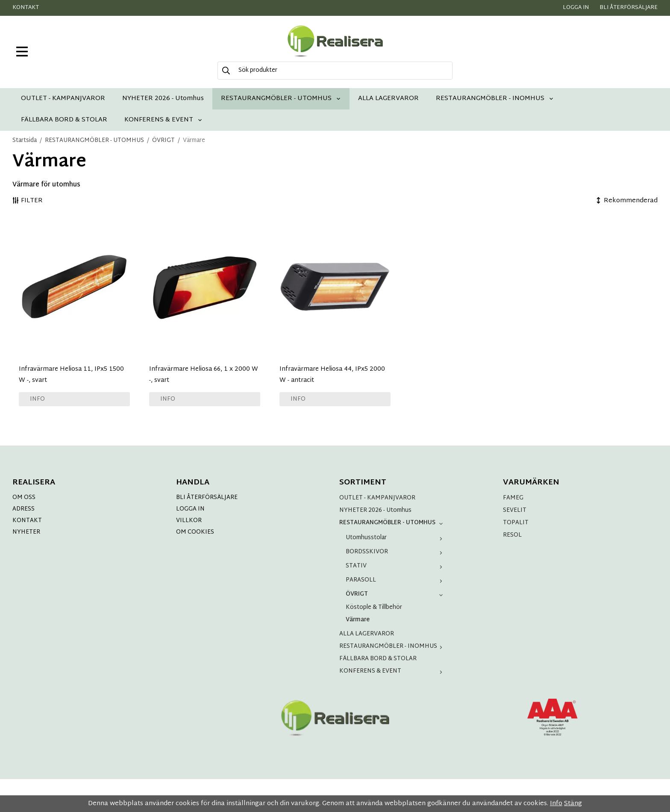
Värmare (358, 620)
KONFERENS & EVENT (163, 120)
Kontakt (26, 8)
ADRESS (24, 509)
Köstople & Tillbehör (374, 607)
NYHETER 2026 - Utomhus (163, 99)
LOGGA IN (190, 509)
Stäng (573, 804)
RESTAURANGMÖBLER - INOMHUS (495, 99)
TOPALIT (516, 523)
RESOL (512, 535)
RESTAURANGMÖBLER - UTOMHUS (281, 99)
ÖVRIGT (396, 594)
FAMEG (513, 498)
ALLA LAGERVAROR (388, 99)
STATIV (396, 566)
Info (37, 399)
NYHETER (26, 532)
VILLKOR (189, 521)
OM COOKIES (195, 532)
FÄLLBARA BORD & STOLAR (64, 120)
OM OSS (24, 498)
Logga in (576, 8)
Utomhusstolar (396, 538)
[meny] (22, 52)
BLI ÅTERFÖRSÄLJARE (207, 498)
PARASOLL (396, 580)
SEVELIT (515, 510)
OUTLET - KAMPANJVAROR (63, 99)
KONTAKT (27, 521)
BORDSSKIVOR (396, 552)
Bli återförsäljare (629, 8)
